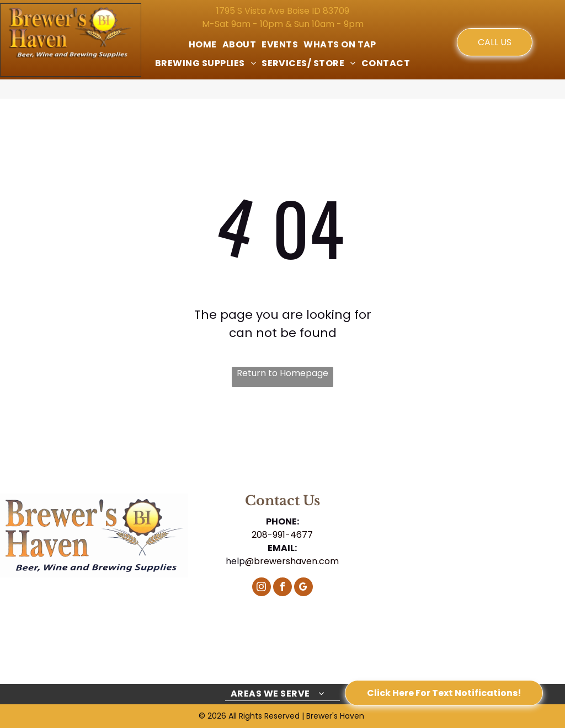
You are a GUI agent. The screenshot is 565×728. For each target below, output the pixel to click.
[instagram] (262, 588)
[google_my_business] (303, 588)
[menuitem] (203, 45)
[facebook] (282, 588)
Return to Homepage (282, 373)
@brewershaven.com (292, 561)
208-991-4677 (282, 535)
